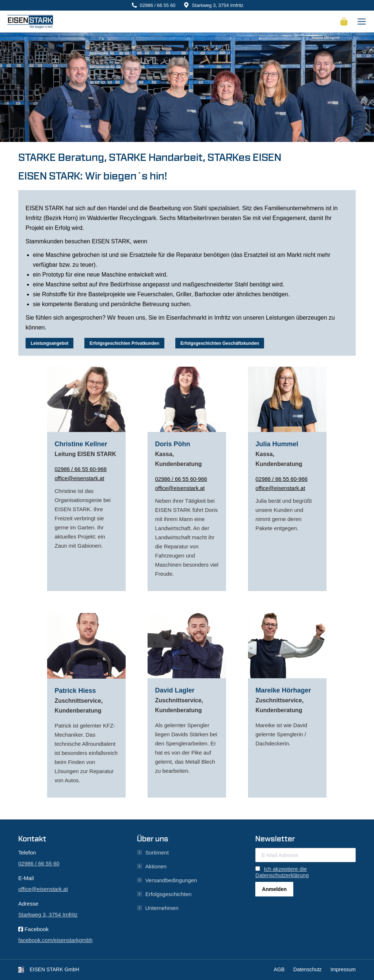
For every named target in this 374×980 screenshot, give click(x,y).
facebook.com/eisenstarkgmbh (55, 940)
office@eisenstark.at (79, 478)
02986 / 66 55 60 (158, 5)
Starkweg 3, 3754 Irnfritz (217, 5)
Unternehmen (162, 908)
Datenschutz (308, 969)
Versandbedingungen (171, 880)
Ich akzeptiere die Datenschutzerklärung (282, 872)
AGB (279, 969)
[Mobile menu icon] (362, 22)
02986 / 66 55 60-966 (81, 469)
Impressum (343, 969)
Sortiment (157, 852)
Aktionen (156, 866)
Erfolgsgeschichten (169, 894)
